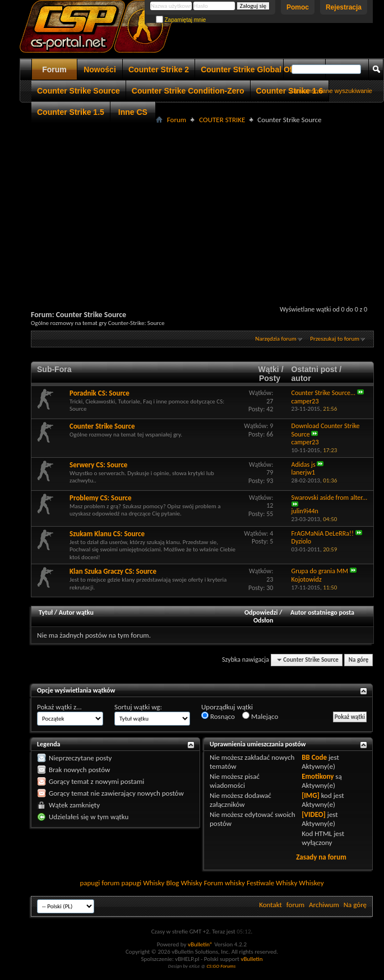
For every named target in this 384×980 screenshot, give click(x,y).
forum (295, 905)
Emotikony (318, 776)
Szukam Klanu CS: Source (107, 534)
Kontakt (270, 905)
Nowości (100, 69)
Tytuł (46, 612)
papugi (90, 883)
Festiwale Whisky (272, 883)
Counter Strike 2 (159, 69)
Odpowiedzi (261, 612)
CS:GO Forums (221, 966)
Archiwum (324, 905)
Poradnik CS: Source (100, 393)
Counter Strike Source (78, 91)
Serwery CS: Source (98, 465)
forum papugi (121, 883)
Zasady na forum (321, 857)
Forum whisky (225, 883)
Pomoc (298, 7)
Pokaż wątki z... (59, 707)
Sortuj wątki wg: (138, 707)
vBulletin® (200, 944)
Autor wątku (76, 612)
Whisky (154, 883)
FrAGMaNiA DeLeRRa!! (323, 533)
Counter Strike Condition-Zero (188, 91)
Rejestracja (344, 7)
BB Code (314, 757)
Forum (54, 69)
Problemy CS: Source (101, 498)
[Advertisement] (203, 205)
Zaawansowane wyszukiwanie (331, 91)
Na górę (359, 660)
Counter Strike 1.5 (71, 112)
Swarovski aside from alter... (330, 498)
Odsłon (263, 620)
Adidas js (304, 465)
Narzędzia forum (276, 339)
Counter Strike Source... (324, 393)
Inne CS (133, 112)
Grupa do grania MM (320, 571)
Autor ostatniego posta (322, 612)
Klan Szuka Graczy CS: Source (113, 571)
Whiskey (311, 883)
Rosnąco (218, 716)
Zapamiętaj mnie (181, 20)
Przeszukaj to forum (335, 339)
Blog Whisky (184, 883)
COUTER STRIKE (222, 120)
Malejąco (260, 716)
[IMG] (311, 795)
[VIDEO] (314, 814)
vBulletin (251, 959)
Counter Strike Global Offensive (260, 69)
